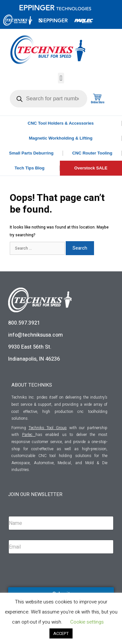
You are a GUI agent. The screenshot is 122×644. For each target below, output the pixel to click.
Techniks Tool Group (48, 428)
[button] (61, 78)
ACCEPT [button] (61, 633)
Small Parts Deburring (31, 153)
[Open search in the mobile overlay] (48, 99)
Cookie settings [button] (87, 622)
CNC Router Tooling (92, 153)
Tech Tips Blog (30, 168)
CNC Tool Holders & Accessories (61, 123)
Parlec (27, 435)
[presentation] (58, 586)
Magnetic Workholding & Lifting (61, 138)
